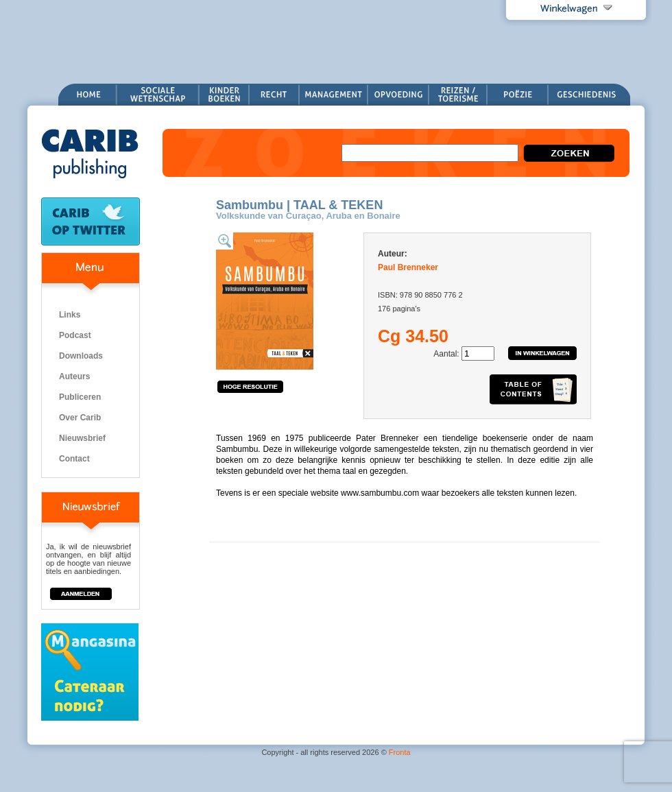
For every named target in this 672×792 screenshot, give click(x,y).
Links (70, 315)
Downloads (81, 356)
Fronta (400, 752)
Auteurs (74, 376)
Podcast (75, 335)
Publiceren (80, 397)
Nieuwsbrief (82, 438)
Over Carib (80, 418)
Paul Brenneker (408, 267)
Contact (74, 459)
